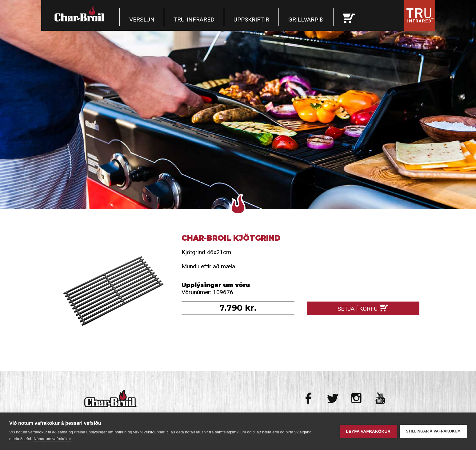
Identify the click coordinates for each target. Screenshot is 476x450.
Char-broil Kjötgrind (113, 290)
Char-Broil (80, 14)
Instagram (356, 398)
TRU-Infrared (194, 20)
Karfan (349, 17)
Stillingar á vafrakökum (433, 431)
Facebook (309, 398)
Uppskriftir (251, 20)
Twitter (333, 398)
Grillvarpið (306, 20)
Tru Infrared (420, 15)
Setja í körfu (358, 309)
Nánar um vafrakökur (52, 439)
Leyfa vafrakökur (368, 431)
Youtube (380, 398)
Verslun (142, 20)
